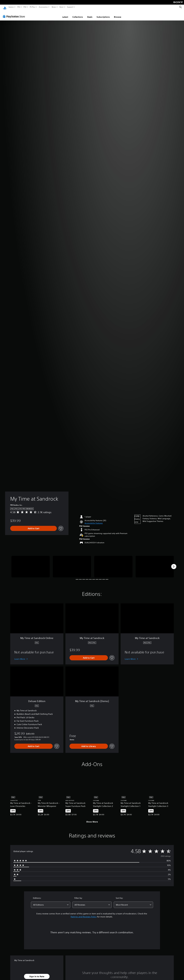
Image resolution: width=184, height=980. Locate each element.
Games (11, 7)
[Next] (174, 564)
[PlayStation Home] (5, 7)
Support (70, 7)
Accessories (43, 7)
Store (61, 7)
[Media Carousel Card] (31, 564)
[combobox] (51, 902)
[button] (94, 521)
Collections (78, 14)
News (54, 7)
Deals (90, 14)
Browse (118, 14)
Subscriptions (103, 14)
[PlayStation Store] (15, 14)
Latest (65, 14)
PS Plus (32, 7)
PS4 (25, 7)
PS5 (19, 7)
